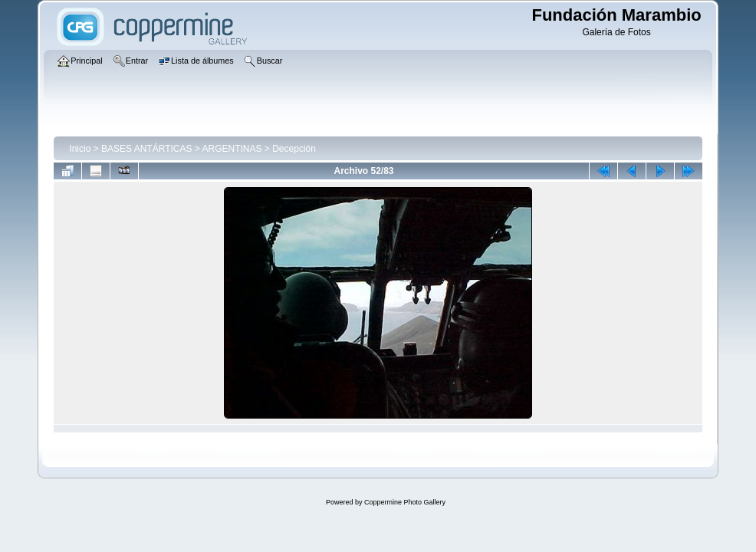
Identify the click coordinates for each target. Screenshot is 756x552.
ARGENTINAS (232, 149)
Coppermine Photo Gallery (405, 502)
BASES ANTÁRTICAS (146, 149)
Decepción (294, 149)
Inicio (80, 149)
